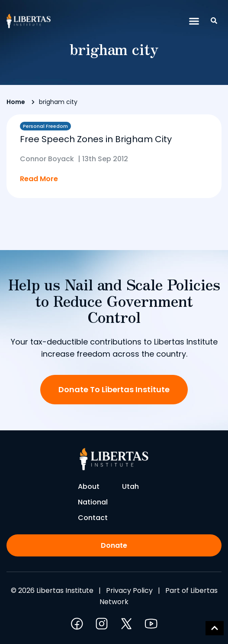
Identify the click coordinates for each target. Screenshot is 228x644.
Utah (130, 486)
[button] (194, 21)
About (89, 486)
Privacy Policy (129, 590)
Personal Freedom (45, 126)
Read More (39, 179)
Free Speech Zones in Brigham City (96, 139)
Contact (93, 518)
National (93, 502)
